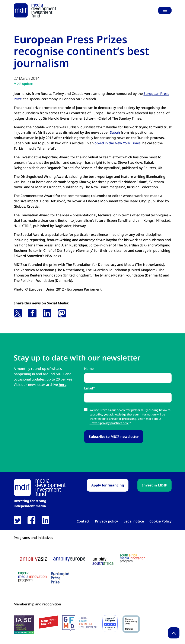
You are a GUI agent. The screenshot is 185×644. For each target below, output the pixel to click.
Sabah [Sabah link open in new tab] (115, 132)
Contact (83, 521)
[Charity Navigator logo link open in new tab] (110, 623)
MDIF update (23, 84)
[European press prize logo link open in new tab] (60, 578)
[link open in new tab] (18, 520)
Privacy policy (106, 521)
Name (89, 369)
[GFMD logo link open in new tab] (80, 623)
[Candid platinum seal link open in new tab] (131, 624)
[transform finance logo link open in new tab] (48, 622)
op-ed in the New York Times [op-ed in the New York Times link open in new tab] (118, 143)
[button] (18, 313)
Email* (89, 388)
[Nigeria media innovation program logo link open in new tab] (32, 577)
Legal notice (134, 521)
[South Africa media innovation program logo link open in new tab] (133, 559)
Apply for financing (108, 485)
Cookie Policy (160, 521)
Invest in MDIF (154, 485)
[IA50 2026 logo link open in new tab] (24, 625)
